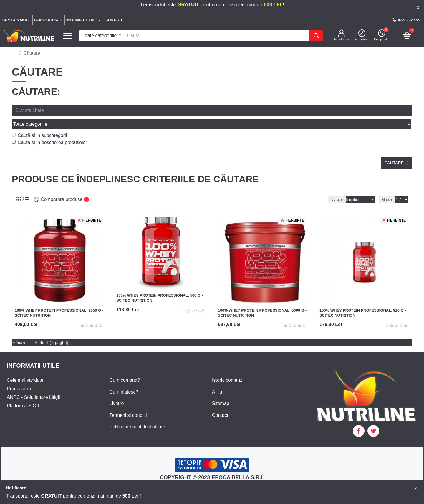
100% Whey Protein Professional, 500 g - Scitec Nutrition (160, 285)
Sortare (329, 186)
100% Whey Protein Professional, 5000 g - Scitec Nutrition (262, 300)
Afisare (389, 186)
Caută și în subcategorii (39, 122)
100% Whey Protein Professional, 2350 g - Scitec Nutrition (59, 300)
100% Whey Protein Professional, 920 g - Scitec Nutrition (363, 300)
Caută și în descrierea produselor (49, 129)
